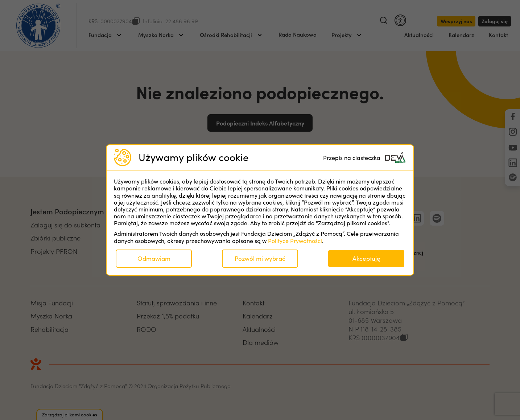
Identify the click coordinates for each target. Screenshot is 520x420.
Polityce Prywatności (295, 241)
